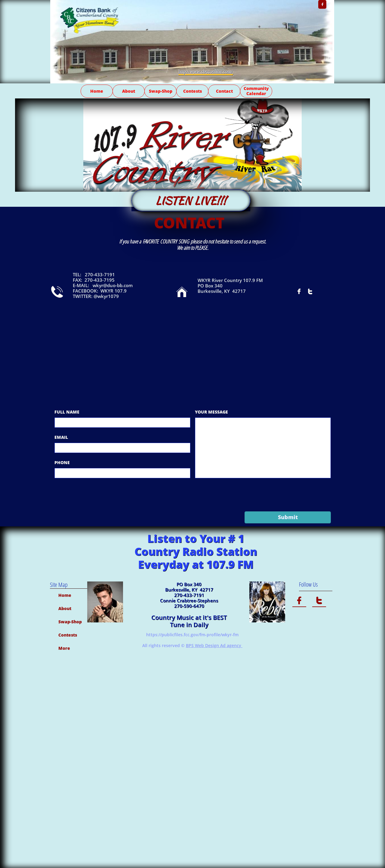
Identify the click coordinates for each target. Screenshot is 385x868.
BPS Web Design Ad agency (214, 645)
